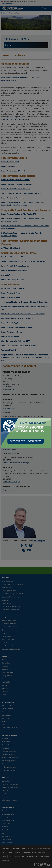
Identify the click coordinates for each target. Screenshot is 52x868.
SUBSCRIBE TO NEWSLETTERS (26, 441)
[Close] (48, 421)
